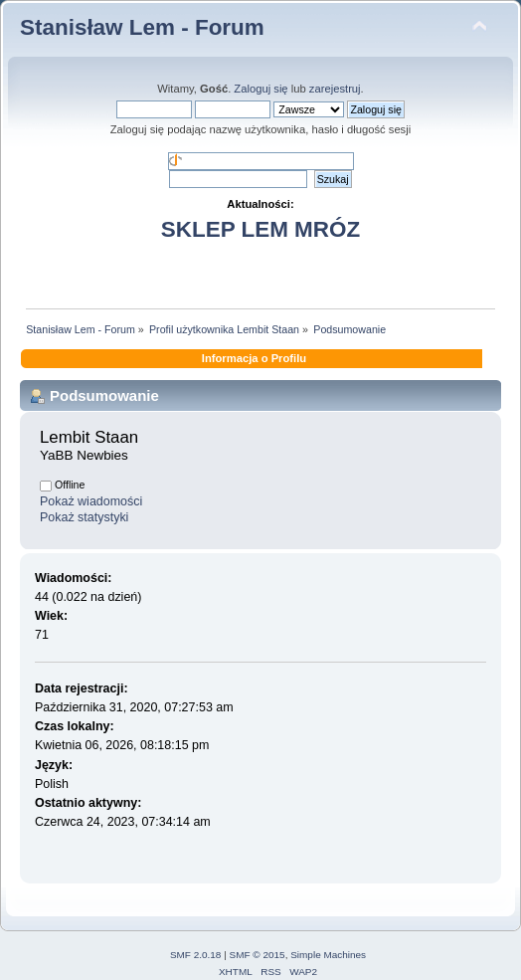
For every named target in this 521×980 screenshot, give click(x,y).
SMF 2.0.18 (196, 955)
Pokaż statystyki (84, 517)
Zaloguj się (260, 89)
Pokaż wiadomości (91, 501)
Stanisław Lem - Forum (142, 27)
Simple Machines (328, 955)
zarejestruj (335, 89)
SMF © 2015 (258, 955)
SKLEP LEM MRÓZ (260, 229)
